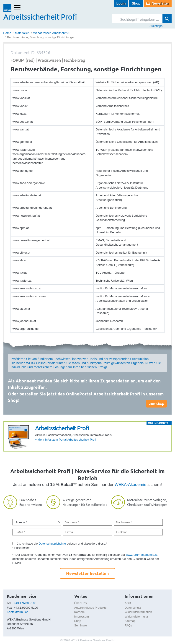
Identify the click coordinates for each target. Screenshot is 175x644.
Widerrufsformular (136, 617)
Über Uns (81, 603)
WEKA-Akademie (130, 485)
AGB (128, 603)
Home (7, 33)
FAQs (128, 625)
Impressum (82, 617)
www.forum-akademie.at (142, 555)
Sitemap (130, 621)
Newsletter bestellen (87, 573)
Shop (136, 3)
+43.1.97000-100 (25, 603)
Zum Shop (156, 404)
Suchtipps (156, 26)
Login (121, 3)
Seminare (81, 625)
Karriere (80, 612)
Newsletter (160, 3)
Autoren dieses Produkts (90, 608)
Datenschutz (133, 608)
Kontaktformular (17, 612)
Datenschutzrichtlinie (52, 544)
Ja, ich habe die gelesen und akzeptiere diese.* (62, 544)
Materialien (22, 33)
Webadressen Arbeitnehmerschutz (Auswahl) (63, 33)
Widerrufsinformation (138, 612)
